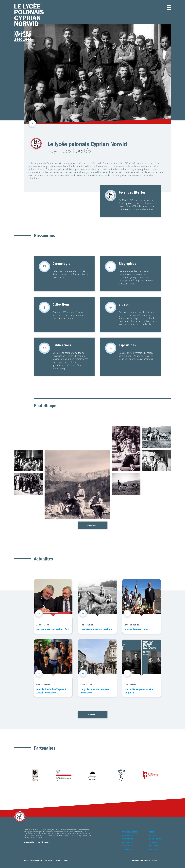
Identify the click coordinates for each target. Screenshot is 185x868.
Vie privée (49, 860)
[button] (166, 8)
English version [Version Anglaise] (43, 842)
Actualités (92, 714)
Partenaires (154, 843)
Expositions (127, 849)
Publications (127, 846)
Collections (154, 846)
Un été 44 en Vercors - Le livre (96, 630)
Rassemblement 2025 (136, 630)
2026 (26, 860)
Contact (66, 860)
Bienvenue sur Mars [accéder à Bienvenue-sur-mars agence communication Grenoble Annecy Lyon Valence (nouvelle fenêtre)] (139, 860)
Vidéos (151, 832)
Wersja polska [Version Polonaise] (29, 842)
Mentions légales (36, 860)
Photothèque (92, 525)
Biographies (127, 843)
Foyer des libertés (129, 832)
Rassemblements (155, 839)
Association (154, 849)
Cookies (58, 860)
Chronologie (127, 839)
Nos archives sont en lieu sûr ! (52, 630)
